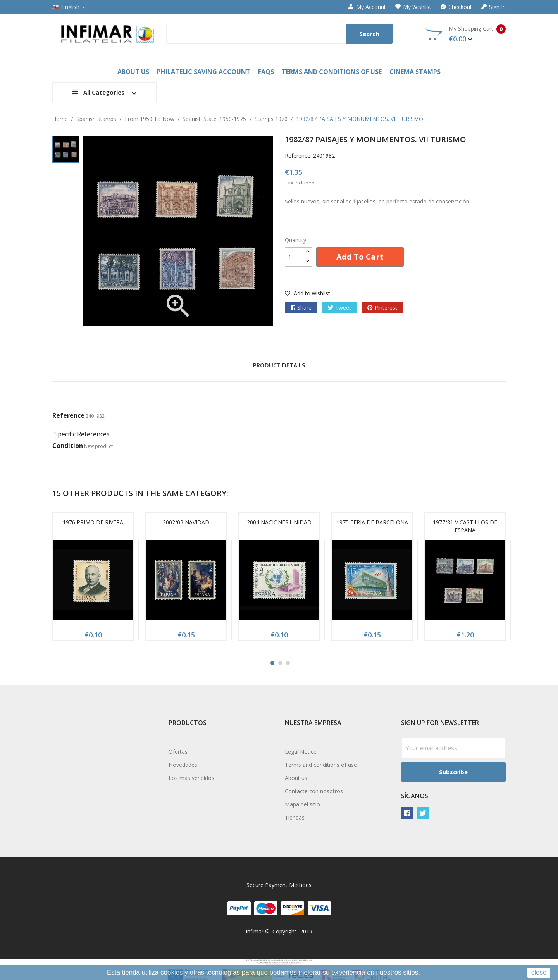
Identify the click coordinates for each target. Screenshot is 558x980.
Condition (68, 446)
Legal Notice (301, 752)
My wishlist (413, 7)
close (539, 972)
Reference (68, 415)
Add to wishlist (307, 293)
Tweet (343, 307)
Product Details (279, 365)
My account (367, 7)
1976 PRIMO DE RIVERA (93, 522)
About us (296, 778)
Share (304, 307)
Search (369, 34)
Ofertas (178, 752)
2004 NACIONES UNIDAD (279, 522)
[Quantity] (294, 257)
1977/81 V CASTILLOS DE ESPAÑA (465, 526)
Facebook (407, 813)
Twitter (423, 813)
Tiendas (295, 817)
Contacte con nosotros (314, 791)
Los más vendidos (191, 778)
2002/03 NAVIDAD (186, 522)
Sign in (493, 7)
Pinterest (386, 307)
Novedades (183, 765)
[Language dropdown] (69, 7)
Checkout (456, 7)
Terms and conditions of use (321, 765)
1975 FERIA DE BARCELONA (372, 522)
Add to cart (360, 257)
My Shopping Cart (466, 34)
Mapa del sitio (302, 804)
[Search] (279, 34)
